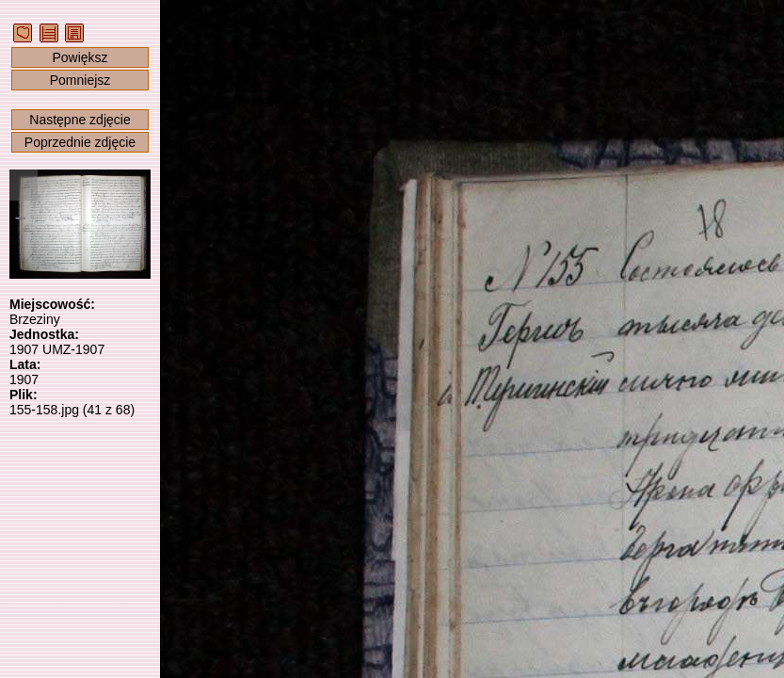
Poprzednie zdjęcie (80, 142)
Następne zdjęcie (80, 120)
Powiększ (80, 57)
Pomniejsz (80, 80)
